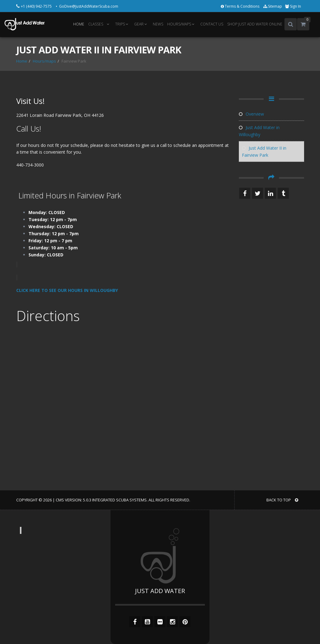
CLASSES (96, 24)
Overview (251, 114)
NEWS (158, 24)
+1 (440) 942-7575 (37, 6)
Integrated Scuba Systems (119, 500)
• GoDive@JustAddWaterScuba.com (87, 6)
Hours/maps (44, 61)
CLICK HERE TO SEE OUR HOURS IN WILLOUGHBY (68, 290)
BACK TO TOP (282, 500)
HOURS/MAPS (182, 24)
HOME (79, 24)
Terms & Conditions (241, 6)
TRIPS (123, 24)
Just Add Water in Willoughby (259, 131)
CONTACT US (212, 24)
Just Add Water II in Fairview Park (264, 151)
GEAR (141, 24)
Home (22, 61)
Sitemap (273, 6)
